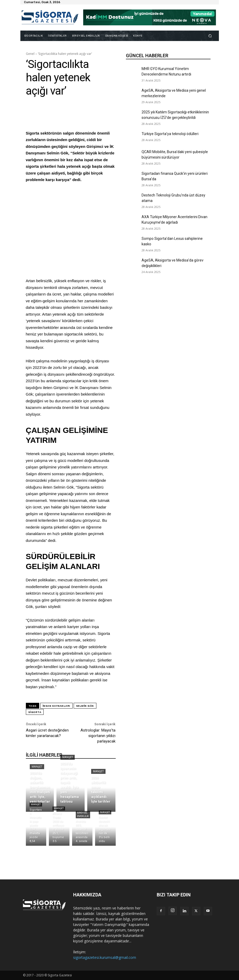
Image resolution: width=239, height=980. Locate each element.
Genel (30, 54)
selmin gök (85, 706)
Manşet (37, 767)
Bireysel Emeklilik (83, 814)
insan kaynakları (56, 706)
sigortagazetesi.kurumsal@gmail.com (105, 957)
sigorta (35, 712)
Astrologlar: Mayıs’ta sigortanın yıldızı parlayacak (98, 736)
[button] (210, 36)
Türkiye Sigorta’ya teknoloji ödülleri (170, 134)
